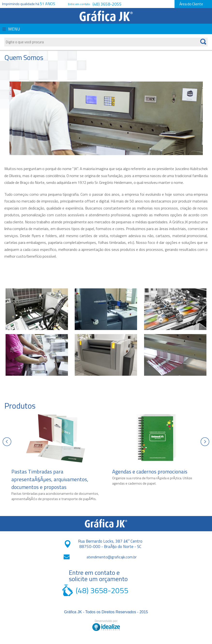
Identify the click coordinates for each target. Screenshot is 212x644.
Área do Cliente (191, 4)
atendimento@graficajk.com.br (112, 557)
